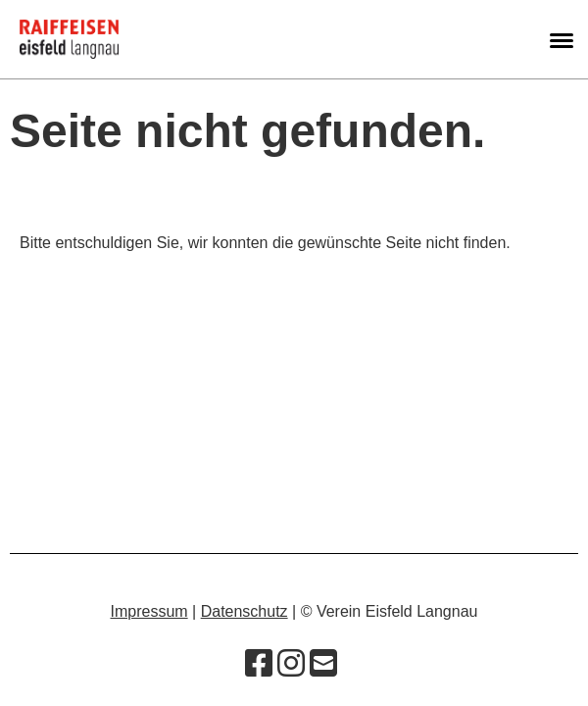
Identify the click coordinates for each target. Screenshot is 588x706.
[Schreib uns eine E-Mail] (323, 664)
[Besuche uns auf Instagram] (291, 664)
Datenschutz (245, 611)
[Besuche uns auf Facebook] (259, 664)
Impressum (149, 611)
